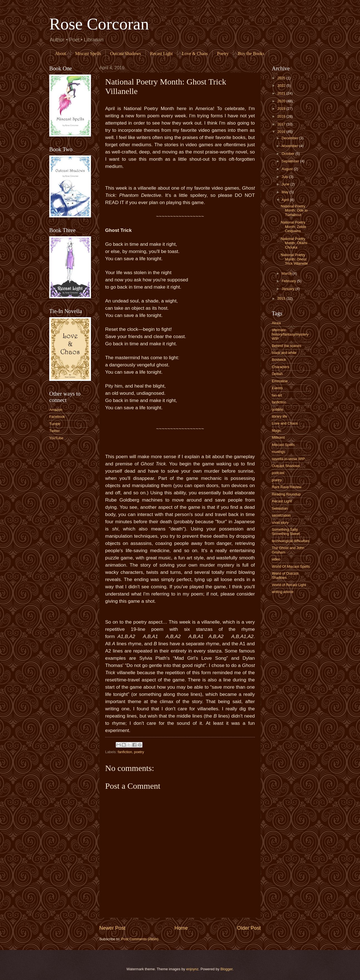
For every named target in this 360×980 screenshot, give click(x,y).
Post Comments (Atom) (140, 939)
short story (280, 523)
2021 (282, 93)
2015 (282, 298)
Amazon (56, 410)
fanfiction (125, 752)
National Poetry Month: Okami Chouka (294, 243)
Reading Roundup (286, 494)
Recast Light (161, 54)
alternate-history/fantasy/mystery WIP (290, 334)
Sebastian (280, 508)
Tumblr (55, 424)
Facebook (57, 417)
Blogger (226, 969)
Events (277, 388)
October (288, 154)
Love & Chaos (195, 54)
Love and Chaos (285, 423)
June (286, 184)
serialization (281, 515)
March (287, 273)
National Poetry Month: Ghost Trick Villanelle (294, 259)
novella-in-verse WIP (288, 459)
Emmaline (280, 381)
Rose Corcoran (99, 24)
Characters (281, 367)
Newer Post (112, 928)
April (286, 200)
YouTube (56, 438)
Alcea (276, 323)
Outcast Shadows (126, 54)
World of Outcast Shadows (285, 575)
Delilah (277, 374)
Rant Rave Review (287, 487)
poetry (139, 752)
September (291, 161)
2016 (282, 132)
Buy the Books (251, 54)
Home (181, 928)
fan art (277, 395)
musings (278, 452)
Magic (277, 431)
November (290, 146)
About (60, 54)
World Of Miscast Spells (291, 566)
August (288, 169)
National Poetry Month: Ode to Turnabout (294, 210)
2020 (282, 101)
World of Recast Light (289, 585)
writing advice (283, 592)
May (285, 192)
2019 (282, 109)
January (288, 289)
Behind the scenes (287, 346)
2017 (282, 124)
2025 (282, 78)
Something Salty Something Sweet (286, 532)
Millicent (278, 437)
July (285, 177)
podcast (278, 473)
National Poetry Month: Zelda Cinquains (293, 227)
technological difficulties (291, 541)
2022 (282, 85)
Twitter (55, 431)
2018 (282, 116)
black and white (284, 353)
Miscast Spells (88, 54)
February (289, 281)
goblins (278, 409)
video (276, 559)
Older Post (249, 928)
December (290, 138)
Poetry (223, 54)
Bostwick (279, 360)
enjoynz (192, 969)
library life (279, 416)
